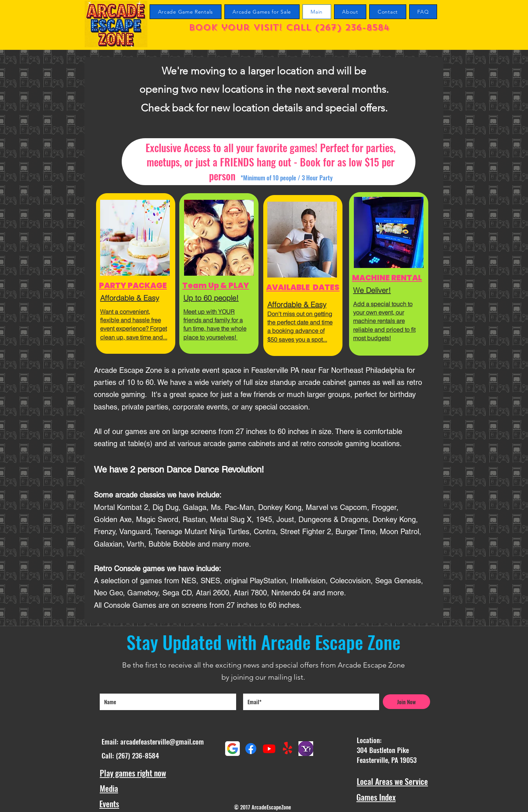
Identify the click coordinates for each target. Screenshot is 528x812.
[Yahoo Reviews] (306, 749)
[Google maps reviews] (232, 749)
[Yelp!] (287, 749)
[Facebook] (251, 749)
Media (109, 788)
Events (109, 804)
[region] (136, 273)
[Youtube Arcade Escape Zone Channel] (269, 749)
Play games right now (133, 773)
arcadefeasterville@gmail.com (162, 741)
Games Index (376, 797)
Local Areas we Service (392, 781)
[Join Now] (406, 702)
